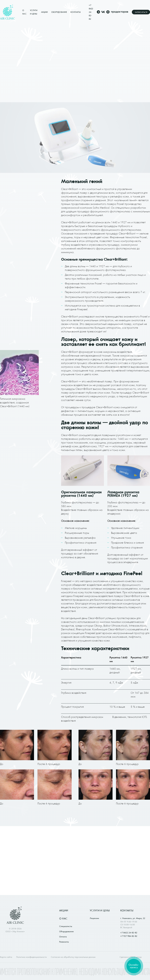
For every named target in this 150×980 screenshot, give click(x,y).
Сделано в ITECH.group (131, 957)
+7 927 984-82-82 (129, 936)
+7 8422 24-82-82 (91, 12)
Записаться (141, 12)
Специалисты (66, 926)
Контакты (76, 12)
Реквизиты (64, 942)
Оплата (63, 937)
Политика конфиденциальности (31, 957)
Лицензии (94, 918)
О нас (63, 918)
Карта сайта (6, 957)
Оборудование (59, 12)
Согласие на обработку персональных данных (73, 957)
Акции (44, 12)
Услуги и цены (100, 910)
